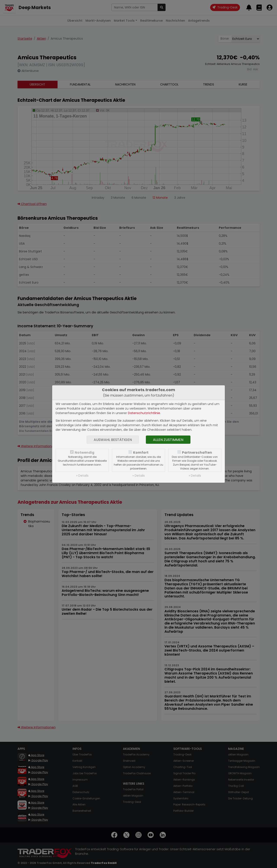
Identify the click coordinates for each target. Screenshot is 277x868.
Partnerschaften (197, 453)
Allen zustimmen (168, 440)
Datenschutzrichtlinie (144, 413)
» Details (82, 476)
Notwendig (85, 453)
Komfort (141, 453)
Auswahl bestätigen (113, 440)
